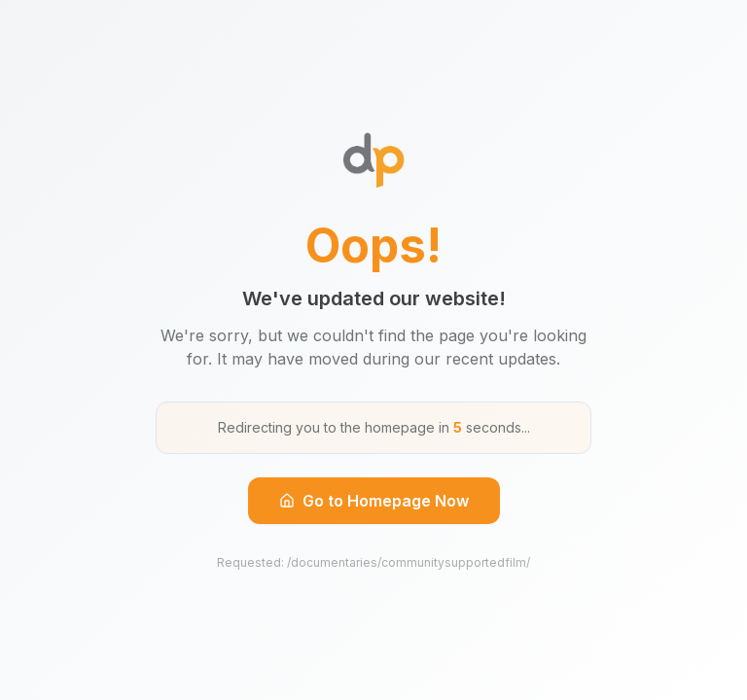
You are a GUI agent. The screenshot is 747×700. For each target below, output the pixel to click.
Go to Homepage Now (374, 501)
